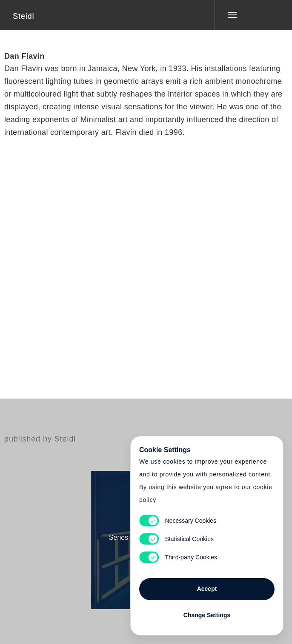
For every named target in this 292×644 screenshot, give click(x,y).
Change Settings (207, 615)
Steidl (23, 16)
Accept (207, 589)
